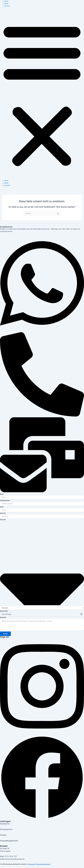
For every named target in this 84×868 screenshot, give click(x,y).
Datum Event (4, 611)
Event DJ (7, 6)
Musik (6, 4)
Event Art (3, 520)
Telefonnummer (5, 501)
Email (2, 507)
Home (6, 1)
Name (2, 494)
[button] (42, 94)
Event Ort (3, 513)
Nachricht (3, 617)
